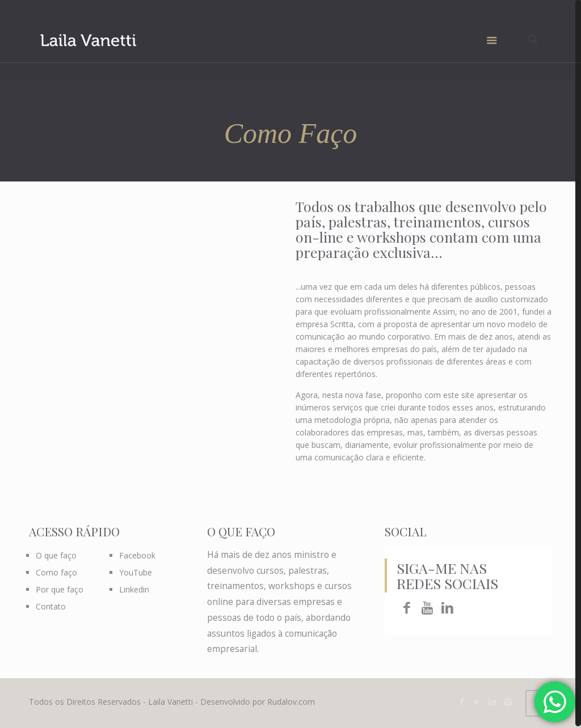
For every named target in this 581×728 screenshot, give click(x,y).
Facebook (137, 555)
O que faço (56, 555)
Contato (51, 606)
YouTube (136, 572)
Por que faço (60, 589)
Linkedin (134, 589)
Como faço (56, 572)
